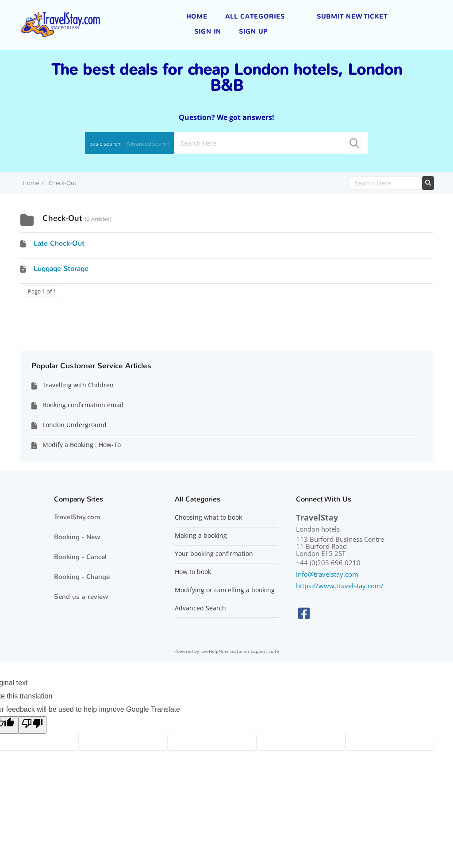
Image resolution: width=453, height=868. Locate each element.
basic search (105, 144)
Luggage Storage (61, 268)
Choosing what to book (208, 517)
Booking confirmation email (83, 405)
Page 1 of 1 (42, 291)
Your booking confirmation (214, 554)
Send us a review (81, 597)
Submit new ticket (352, 17)
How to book (193, 572)
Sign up (253, 32)
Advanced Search (148, 144)
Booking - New (77, 537)
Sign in (208, 32)
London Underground (75, 425)
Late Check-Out (59, 243)
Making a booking (201, 536)
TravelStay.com (77, 517)
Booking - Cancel (80, 557)
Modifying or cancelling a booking (225, 590)
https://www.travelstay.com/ (340, 586)
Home (197, 17)
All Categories (255, 17)
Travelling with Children (78, 385)
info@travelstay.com (327, 574)
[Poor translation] (32, 725)
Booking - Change (82, 577)
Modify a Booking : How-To (82, 445)
